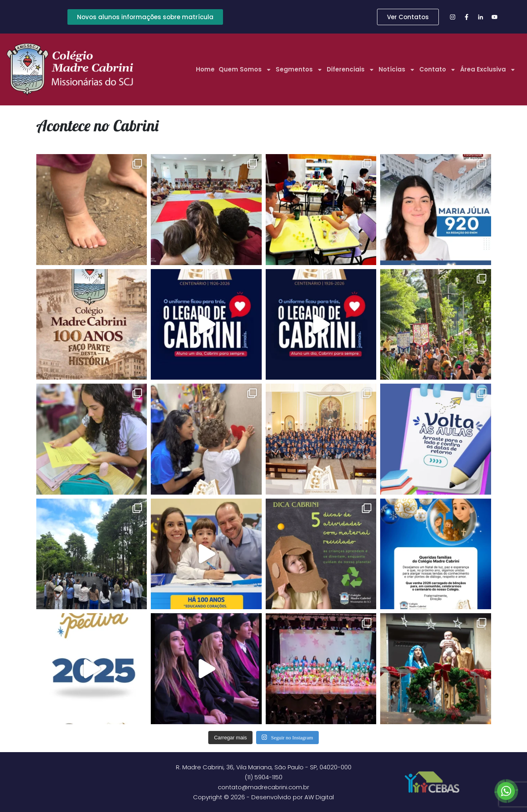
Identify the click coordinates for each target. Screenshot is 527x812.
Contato (438, 70)
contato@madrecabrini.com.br (263, 787)
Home (205, 69)
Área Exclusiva (488, 70)
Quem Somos (245, 70)
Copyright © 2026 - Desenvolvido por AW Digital (263, 797)
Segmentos (299, 70)
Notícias (397, 70)
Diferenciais (351, 70)
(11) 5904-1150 (263, 777)
